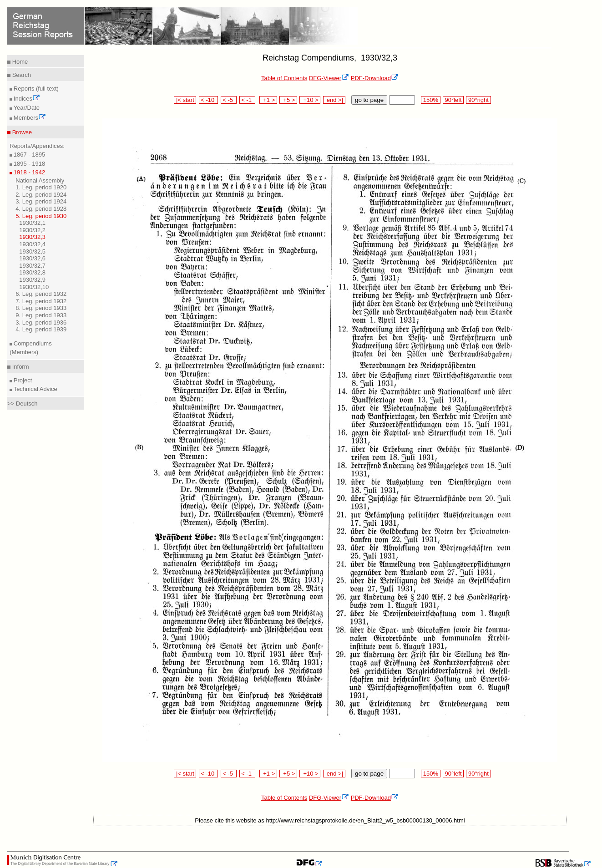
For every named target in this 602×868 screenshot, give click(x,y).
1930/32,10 (34, 287)
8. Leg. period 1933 (41, 308)
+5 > (288, 100)
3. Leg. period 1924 (41, 201)
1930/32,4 (32, 244)
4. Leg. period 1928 (41, 209)
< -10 (209, 100)
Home (19, 62)
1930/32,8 (32, 272)
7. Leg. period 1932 (41, 301)
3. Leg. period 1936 (41, 322)
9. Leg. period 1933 (41, 315)
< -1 (248, 100)
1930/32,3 (32, 237)
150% (430, 100)
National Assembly (40, 180)
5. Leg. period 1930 (41, 216)
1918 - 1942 (28, 172)
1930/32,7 (32, 266)
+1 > (268, 100)
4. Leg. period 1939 (41, 329)
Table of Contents (284, 78)
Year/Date (26, 108)
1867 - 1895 (28, 155)
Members (29, 118)
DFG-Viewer (329, 78)
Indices (26, 99)
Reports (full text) (35, 89)
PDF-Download (375, 78)
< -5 (229, 100)
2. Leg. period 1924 (41, 195)
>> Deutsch (23, 404)
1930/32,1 (32, 223)
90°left (453, 100)
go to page (369, 100)
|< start (185, 100)
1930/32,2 (32, 230)
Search (21, 75)
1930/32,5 (32, 251)
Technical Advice (35, 389)
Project (22, 380)
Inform (20, 367)
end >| (334, 100)
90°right (478, 100)
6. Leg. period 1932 (41, 294)
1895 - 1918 (28, 164)
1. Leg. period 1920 (41, 187)
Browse (21, 132)
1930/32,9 (32, 280)
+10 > (310, 100)
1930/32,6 (32, 258)
